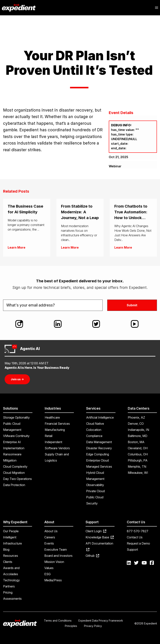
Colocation (94, 430)
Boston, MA (136, 442)
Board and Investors (58, 556)
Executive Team (56, 550)
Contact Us (135, 537)
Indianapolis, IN (138, 430)
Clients (8, 562)
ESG (47, 574)
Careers (50, 537)
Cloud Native (95, 424)
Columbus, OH (138, 454)
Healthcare (52, 417)
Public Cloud (95, 497)
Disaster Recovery (99, 448)
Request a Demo (138, 543)
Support (132, 550)
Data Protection (14, 485)
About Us (51, 531)
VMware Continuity (16, 436)
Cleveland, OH (138, 448)
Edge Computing (98, 454)
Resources (11, 556)
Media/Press (53, 580)
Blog (6, 550)
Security (92, 503)
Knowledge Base (100, 537)
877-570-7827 (138, 531)
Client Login (96, 531)
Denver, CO (136, 424)
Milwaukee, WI (138, 473)
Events (49, 543)
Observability (95, 485)
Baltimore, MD (138, 436)
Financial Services (57, 424)
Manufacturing (55, 430)
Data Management (99, 442)
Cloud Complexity (15, 467)
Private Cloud (95, 491)
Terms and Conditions (58, 621)
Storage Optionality (16, 417)
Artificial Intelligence (100, 417)
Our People (11, 531)
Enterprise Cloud (97, 460)
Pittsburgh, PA (138, 460)
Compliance (94, 436)
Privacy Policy (93, 626)
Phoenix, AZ (136, 417)
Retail (49, 436)
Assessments (12, 599)
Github (92, 556)
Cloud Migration (14, 473)
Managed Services (99, 467)
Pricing (8, 592)
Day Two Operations (17, 479)
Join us (17, 379)
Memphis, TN (137, 467)
